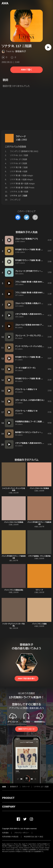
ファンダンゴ (15, 200)
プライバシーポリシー (22, 833)
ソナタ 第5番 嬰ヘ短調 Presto (22, 188)
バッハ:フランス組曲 (39, 624)
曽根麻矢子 (21, 51)
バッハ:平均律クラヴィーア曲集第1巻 (39, 523)
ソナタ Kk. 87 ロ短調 (18, 163)
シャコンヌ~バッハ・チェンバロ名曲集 (14, 489)
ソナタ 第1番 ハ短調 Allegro (21, 180)
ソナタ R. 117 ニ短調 (41, 787)
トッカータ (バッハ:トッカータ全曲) (14, 625)
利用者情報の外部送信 (10, 837)
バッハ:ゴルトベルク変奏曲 (39, 488)
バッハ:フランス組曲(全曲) (14, 590)
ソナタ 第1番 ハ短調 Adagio (21, 176)
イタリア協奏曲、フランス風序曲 (39, 556)
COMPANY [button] (9, 807)
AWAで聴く (27, 70)
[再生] (48, 47)
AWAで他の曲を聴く (27, 679)
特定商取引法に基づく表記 (34, 837)
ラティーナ (21, 136)
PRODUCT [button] (8, 798)
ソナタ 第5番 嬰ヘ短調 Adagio (22, 184)
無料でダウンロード (27, 729)
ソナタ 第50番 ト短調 (19, 171)
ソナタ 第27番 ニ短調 (19, 167)
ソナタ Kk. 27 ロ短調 (18, 159)
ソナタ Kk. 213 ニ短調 (19, 155)
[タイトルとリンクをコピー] (35, 217)
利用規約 (5, 833)
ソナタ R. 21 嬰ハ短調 (19, 192)
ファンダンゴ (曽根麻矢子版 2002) (24, 151)
